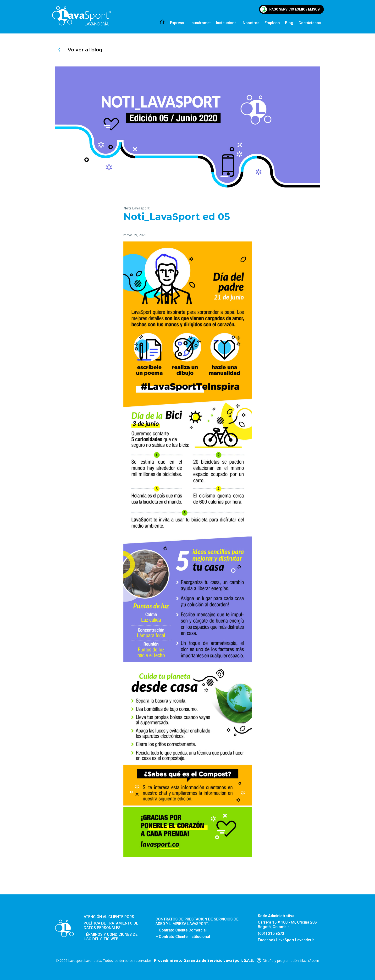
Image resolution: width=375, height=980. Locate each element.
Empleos (272, 23)
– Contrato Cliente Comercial (181, 930)
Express (177, 23)
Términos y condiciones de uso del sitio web (111, 937)
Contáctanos (310, 23)
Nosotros (251, 23)
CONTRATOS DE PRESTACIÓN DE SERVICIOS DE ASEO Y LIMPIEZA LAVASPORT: (197, 921)
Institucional (227, 23)
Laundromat (200, 23)
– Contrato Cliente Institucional (183, 937)
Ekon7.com (309, 960)
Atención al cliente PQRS (109, 917)
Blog (289, 23)
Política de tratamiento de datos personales (111, 925)
